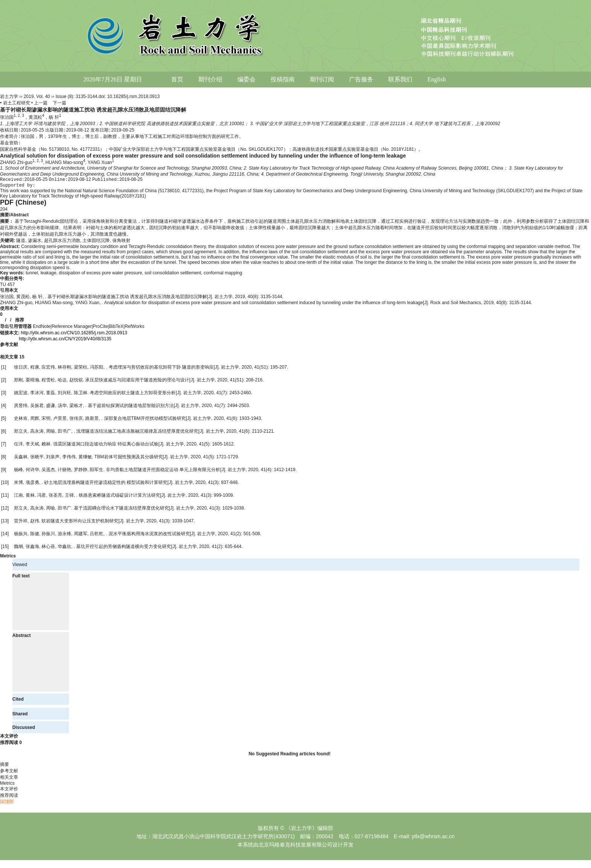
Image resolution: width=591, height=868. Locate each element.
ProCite (100, 329)
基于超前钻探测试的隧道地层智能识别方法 (131, 408)
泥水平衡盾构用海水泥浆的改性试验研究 (149, 536)
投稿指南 (283, 79)
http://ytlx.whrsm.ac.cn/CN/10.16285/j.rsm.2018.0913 (74, 335)
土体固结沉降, (97, 243)
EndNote (42, 329)
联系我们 (400, 79)
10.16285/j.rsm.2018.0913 (133, 96)
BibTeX (116, 329)
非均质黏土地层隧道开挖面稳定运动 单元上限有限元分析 (163, 472)
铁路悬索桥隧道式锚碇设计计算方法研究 (119, 498)
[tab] (295, 218)
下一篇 (60, 103)
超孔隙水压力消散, (64, 243)
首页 (177, 79)
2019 (29, 96)
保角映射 (121, 243)
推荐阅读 (11, 745)
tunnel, (33, 276)
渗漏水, (36, 243)
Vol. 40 (43, 96)
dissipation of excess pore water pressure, (102, 276)
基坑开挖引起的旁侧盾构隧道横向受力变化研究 (124, 549)
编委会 (247, 79)
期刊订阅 (322, 79)
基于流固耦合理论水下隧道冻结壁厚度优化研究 (121, 511)
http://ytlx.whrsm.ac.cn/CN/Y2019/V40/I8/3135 (65, 341)
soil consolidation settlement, (174, 276)
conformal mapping (223, 276)
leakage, (50, 276)
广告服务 (361, 79)
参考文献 (9, 347)
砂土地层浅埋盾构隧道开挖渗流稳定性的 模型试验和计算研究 (106, 485)
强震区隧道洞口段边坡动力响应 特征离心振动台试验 (106, 447)
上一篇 (41, 103)
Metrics (8, 559)
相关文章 (12, 360)
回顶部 (7, 804)
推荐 (20, 323)
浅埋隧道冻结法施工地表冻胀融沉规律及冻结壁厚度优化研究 (137, 434)
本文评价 (9, 739)
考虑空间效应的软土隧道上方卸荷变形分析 (133, 395)
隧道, (22, 243)
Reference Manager (72, 329)
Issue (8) (64, 96)
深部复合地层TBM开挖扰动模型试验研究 (145, 421)
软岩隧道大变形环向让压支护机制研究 (80, 524)
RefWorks (135, 329)
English (437, 79)
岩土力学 (9, 96)
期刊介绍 (210, 79)
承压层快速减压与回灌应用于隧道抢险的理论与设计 (137, 383)
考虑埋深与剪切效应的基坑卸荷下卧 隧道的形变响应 (161, 370)
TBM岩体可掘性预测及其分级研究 (128, 459)
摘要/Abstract (14, 217)
